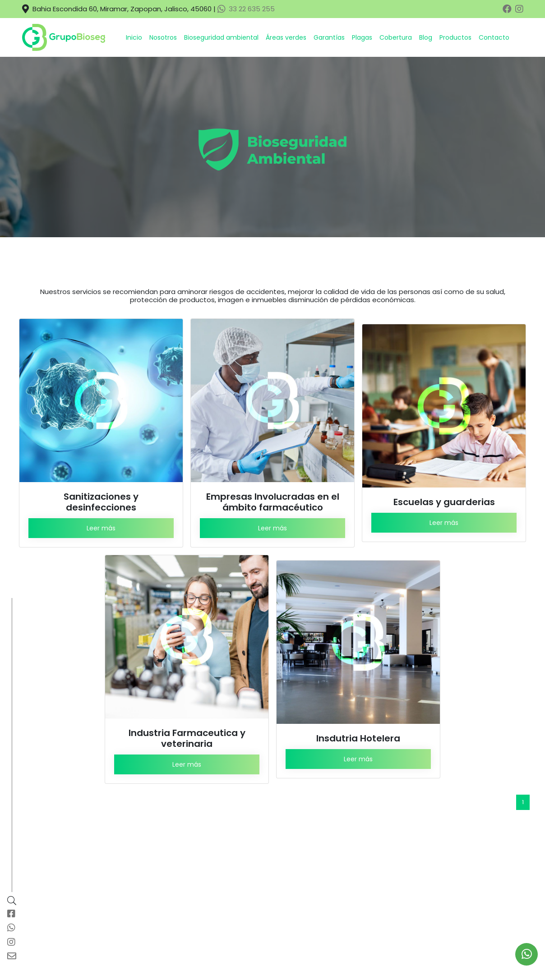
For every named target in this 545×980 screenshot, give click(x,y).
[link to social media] (527, 955)
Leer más (101, 528)
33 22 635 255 (246, 9)
